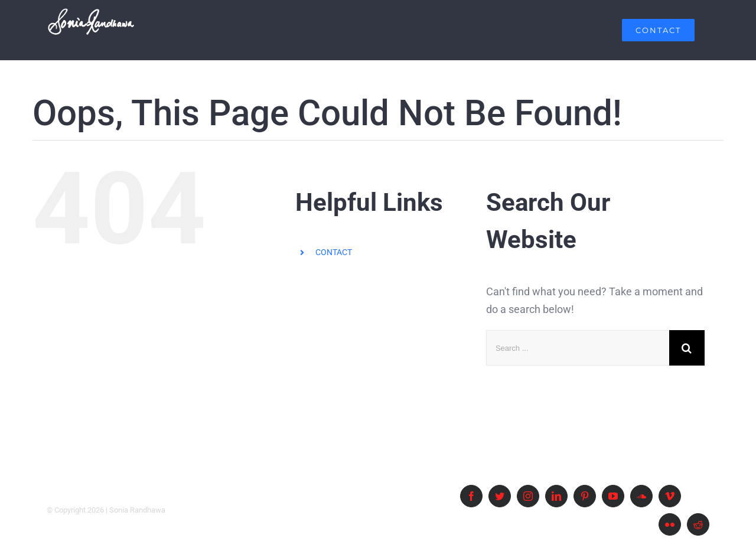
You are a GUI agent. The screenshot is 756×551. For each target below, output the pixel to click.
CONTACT (334, 252)
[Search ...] (578, 348)
